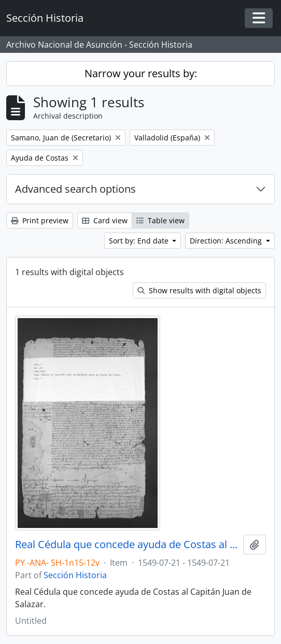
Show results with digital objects (199, 290)
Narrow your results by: (141, 73)
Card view (105, 220)
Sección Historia (75, 575)
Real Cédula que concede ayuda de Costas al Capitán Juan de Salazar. (127, 545)
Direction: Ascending (227, 241)
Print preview (40, 220)
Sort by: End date (140, 241)
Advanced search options (75, 189)
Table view (160, 220)
